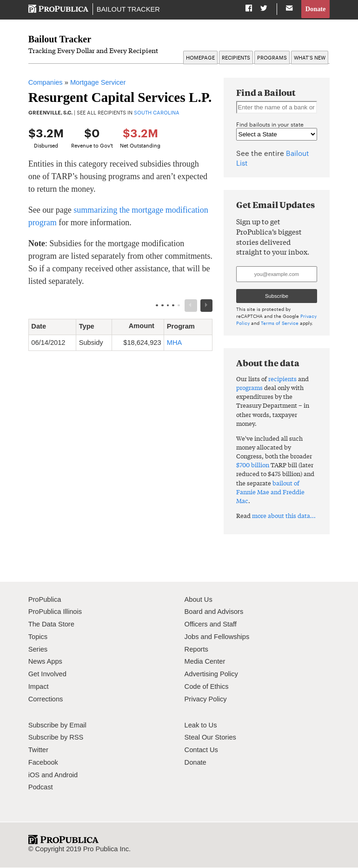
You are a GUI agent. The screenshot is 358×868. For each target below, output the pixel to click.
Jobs (192, 637)
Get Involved (47, 674)
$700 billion (253, 465)
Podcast (41, 787)
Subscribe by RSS (56, 738)
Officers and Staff (211, 625)
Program (184, 327)
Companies (46, 83)
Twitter (38, 750)
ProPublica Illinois (55, 612)
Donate (315, 9)
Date (42, 327)
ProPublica (45, 599)
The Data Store (51, 625)
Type (90, 327)
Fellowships (232, 637)
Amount (145, 326)
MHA (174, 343)
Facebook (43, 763)
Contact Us (201, 750)
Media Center (205, 662)
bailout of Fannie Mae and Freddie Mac (270, 492)
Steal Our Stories (210, 738)
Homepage (200, 58)
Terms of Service (280, 323)
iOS (34, 775)
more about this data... (284, 516)
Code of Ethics (207, 687)
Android (66, 775)
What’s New (310, 58)
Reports (196, 649)
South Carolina (157, 113)
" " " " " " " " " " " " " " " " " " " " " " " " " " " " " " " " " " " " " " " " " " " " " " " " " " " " (277, 135)
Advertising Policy (211, 674)
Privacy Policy (206, 699)
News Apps (45, 662)
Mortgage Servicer (98, 83)
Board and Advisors (214, 612)
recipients (282, 379)
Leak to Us (201, 725)
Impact (39, 687)
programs (249, 388)
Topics (38, 637)
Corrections (46, 699)
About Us (199, 599)
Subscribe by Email (57, 725)
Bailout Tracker (128, 9)
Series (38, 649)
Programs (272, 58)
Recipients (236, 58)
